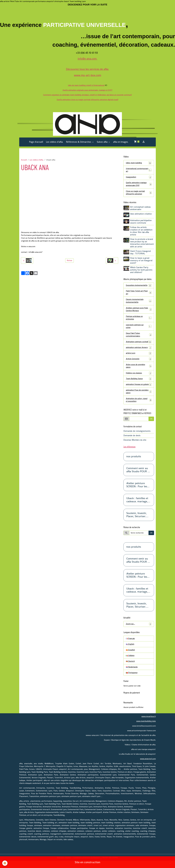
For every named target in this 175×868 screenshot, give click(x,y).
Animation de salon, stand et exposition (139, 407)
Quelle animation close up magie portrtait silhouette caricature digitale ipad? (88, 99)
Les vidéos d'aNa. (55, 142)
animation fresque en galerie (139, 390)
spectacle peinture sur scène (139, 327)
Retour (70, 260)
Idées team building (139, 163)
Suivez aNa (102, 142)
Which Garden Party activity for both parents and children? (141, 270)
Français (130, 646)
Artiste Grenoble (139, 363)
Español (130, 657)
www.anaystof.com (148, 766)
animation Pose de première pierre (139, 398)
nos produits (134, 464)
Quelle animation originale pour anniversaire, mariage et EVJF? (88, 90)
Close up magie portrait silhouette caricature (139, 193)
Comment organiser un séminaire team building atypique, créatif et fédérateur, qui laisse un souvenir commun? (87, 95)
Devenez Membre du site (135, 447)
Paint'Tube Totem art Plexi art (139, 293)
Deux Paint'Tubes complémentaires (139, 335)
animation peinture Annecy (139, 351)
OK (151, 426)
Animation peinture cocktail (139, 344)
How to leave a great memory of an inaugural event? (141, 261)
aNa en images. (121, 142)
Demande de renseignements (137, 438)
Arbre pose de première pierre (139, 370)
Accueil (24, 160)
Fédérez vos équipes (139, 377)
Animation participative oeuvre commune (141, 222)
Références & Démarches (79, 142)
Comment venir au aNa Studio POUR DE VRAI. (139, 477)
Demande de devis (132, 443)
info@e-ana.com (88, 58)
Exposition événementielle (139, 286)
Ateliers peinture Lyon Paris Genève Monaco (139, 310)
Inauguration (139, 177)
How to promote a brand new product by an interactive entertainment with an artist (142, 243)
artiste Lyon (139, 357)
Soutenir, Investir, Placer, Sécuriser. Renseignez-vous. (137, 522)
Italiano (130, 663)
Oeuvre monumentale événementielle (139, 301)
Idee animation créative (141, 214)
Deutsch (130, 669)
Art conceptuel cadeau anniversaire (140, 208)
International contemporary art (139, 170)
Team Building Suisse (139, 383)
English (130, 651)
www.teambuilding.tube (146, 729)
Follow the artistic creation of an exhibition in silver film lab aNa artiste (141, 231)
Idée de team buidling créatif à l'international (86, 85)
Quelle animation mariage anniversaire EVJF (139, 184)
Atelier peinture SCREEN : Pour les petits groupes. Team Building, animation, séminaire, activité (139, 492)
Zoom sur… (139, 631)
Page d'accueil (36, 142)
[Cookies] (5, 863)
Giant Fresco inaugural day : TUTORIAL (141, 253)
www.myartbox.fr (148, 724)
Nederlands (132, 674)
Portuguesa (132, 680)
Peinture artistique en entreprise (139, 318)
